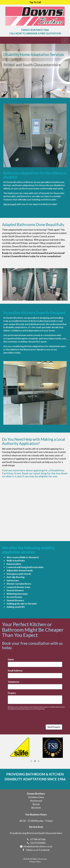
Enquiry (15, 691)
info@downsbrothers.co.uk (38, 851)
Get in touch (18, 188)
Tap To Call (35, 2)
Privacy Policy (35, 862)
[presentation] (29, 712)
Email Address (18, 671)
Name (14, 662)
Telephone (17, 681)
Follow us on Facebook (36, 855)
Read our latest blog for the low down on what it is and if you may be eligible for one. (35, 475)
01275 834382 (38, 848)
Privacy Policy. (40, 704)
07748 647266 (38, 844)
